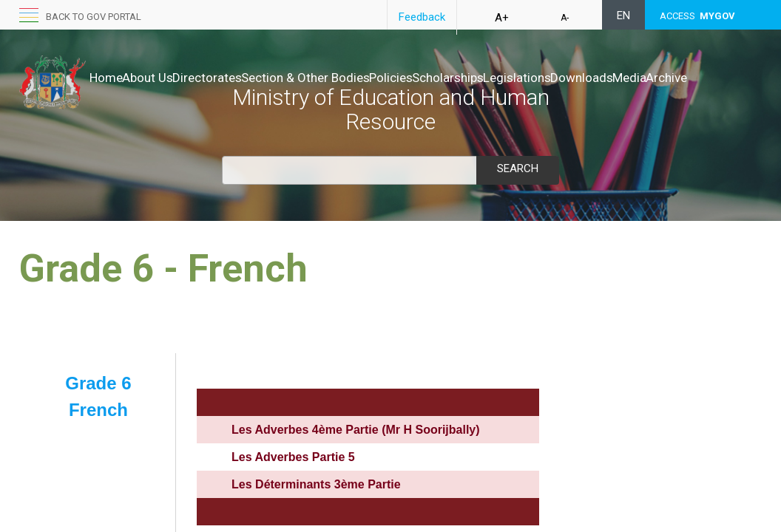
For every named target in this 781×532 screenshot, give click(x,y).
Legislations (610, 78)
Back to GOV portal (94, 17)
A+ (502, 18)
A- (565, 18)
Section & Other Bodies (352, 78)
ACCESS (697, 16)
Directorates (238, 78)
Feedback (422, 17)
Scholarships (525, 78)
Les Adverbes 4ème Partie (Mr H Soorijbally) (356, 430)
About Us (163, 78)
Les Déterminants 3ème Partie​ (316, 484)
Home (106, 78)
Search (518, 168)
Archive (159, 92)
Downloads (690, 78)
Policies (453, 78)
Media (106, 92)
